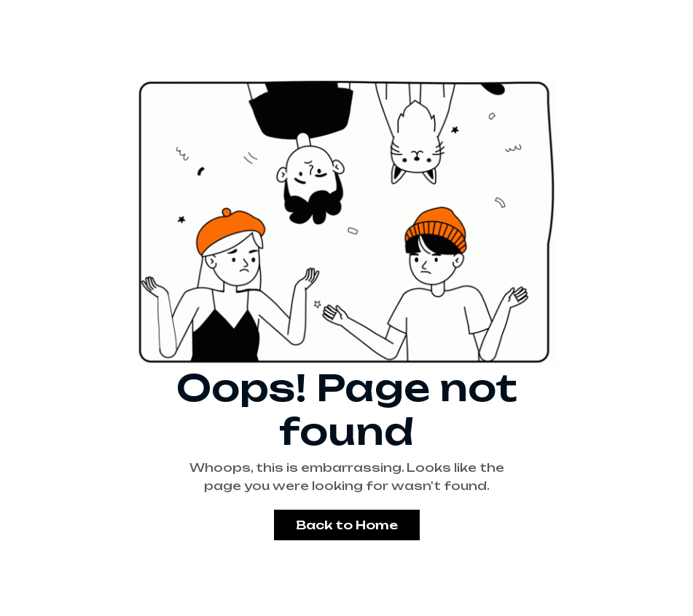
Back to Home (347, 525)
